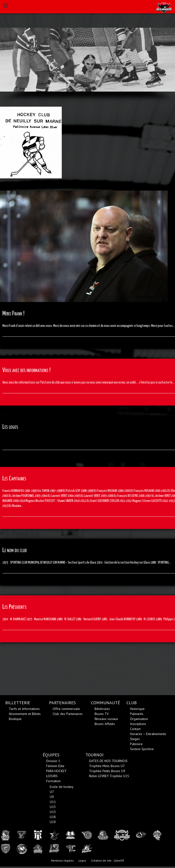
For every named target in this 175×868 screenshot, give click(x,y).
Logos (82, 860)
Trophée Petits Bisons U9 (107, 771)
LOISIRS (52, 776)
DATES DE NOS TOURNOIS (108, 761)
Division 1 (53, 761)
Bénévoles (102, 709)
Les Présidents (14, 607)
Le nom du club (15, 550)
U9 (52, 797)
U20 (53, 822)
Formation (53, 781)
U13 (53, 807)
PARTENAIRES (62, 703)
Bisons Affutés (105, 724)
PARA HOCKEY (56, 771)
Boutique (15, 719)
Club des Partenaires (68, 714)
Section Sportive (142, 749)
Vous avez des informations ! (26, 370)
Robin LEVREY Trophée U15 (109, 776)
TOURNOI (94, 755)
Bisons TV (102, 714)
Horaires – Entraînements (148, 734)
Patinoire (136, 744)
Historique (137, 709)
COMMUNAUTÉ (105, 703)
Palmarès (137, 714)
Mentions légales (62, 860)
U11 (53, 802)
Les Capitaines (14, 479)
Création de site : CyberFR (107, 860)
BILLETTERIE (18, 703)
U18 (53, 817)
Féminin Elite (55, 766)
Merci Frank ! (13, 314)
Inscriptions (138, 724)
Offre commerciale (66, 709)
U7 (52, 792)
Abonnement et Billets (25, 714)
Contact (135, 729)
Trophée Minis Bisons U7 (107, 766)
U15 (53, 812)
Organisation (139, 719)
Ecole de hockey (62, 787)
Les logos (10, 427)
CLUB (132, 703)
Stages (135, 739)
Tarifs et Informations (24, 709)
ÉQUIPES (51, 755)
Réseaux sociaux (106, 719)
